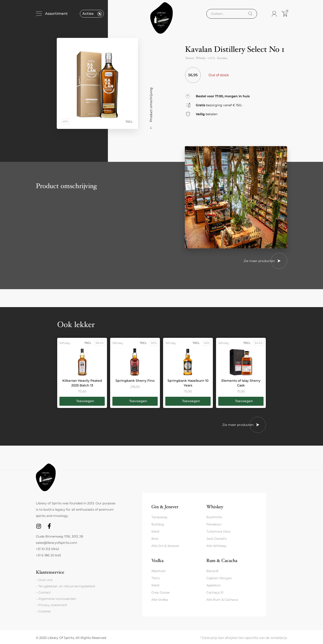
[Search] (250, 14)
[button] (82, 401)
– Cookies (43, 611)
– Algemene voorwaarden (56, 599)
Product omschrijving (151, 105)
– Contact (43, 592)
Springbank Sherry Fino (135, 381)
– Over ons (44, 580)
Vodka (157, 561)
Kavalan (222, 58)
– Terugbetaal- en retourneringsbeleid (65, 586)
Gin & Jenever (165, 507)
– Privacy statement (52, 605)
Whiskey (215, 507)
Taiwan (189, 58)
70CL (212, 58)
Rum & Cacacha (222, 561)
